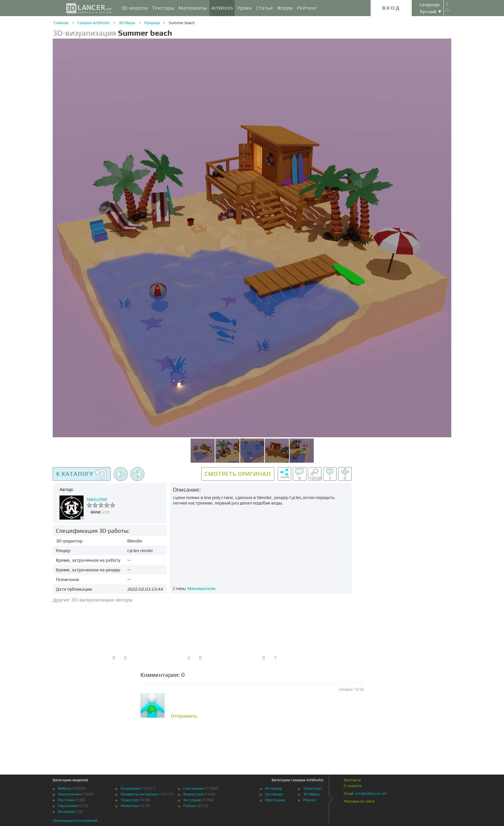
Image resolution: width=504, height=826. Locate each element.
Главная (61, 23)
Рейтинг (307, 8)
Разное (189, 806)
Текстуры (163, 8)
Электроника (69, 794)
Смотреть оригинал (238, 474)
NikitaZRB (97, 499)
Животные (130, 806)
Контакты (352, 780)
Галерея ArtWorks (94, 23)
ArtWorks (222, 8)
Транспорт (130, 800)
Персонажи (68, 806)
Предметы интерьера (139, 794)
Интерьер (67, 812)
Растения (66, 800)
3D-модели (134, 8)
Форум (285, 8)
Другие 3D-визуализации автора (93, 600)
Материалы (193, 8)
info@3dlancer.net (371, 794)
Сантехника (194, 788)
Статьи (264, 8)
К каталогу (82, 474)
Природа (152, 23)
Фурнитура (193, 794)
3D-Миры (127, 23)
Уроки (244, 8)
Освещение (131, 788)
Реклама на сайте (359, 801)
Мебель (65, 788)
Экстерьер (192, 800)
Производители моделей (75, 821)
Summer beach (182, 23)
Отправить (184, 716)
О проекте (353, 786)
